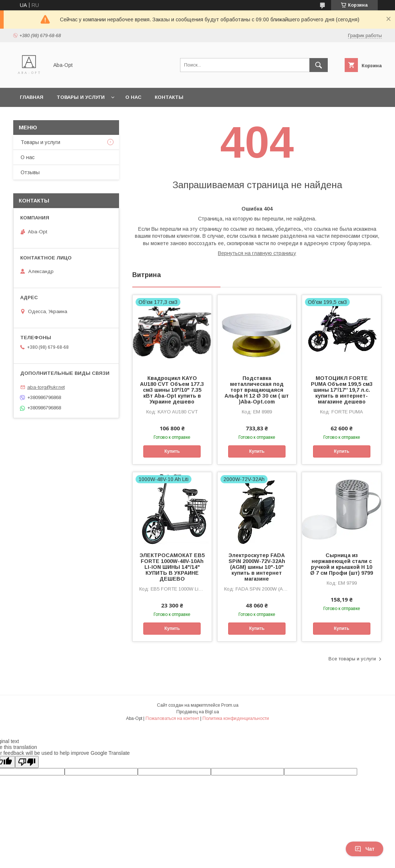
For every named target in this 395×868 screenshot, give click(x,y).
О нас (133, 97)
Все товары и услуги (352, 659)
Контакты (169, 97)
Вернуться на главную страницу (257, 253)
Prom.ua (230, 705)
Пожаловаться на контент (172, 718)
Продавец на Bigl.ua (198, 712)
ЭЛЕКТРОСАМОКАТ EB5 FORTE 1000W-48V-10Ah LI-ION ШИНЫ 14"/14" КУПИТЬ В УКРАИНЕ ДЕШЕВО (172, 567)
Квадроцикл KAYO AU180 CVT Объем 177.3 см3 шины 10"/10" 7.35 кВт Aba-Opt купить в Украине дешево (172, 390)
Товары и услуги (81, 97)
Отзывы (30, 172)
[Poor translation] (27, 762)
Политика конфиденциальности (236, 718)
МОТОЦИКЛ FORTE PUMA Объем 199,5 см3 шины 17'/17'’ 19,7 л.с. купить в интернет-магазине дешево (342, 390)
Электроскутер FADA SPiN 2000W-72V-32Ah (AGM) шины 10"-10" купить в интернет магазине (257, 567)
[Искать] (319, 65)
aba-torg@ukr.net (46, 387)
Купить (172, 451)
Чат (365, 849)
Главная (32, 97)
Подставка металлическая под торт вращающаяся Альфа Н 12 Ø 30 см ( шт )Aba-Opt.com (257, 390)
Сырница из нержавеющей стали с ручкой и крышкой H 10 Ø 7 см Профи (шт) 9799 (342, 564)
